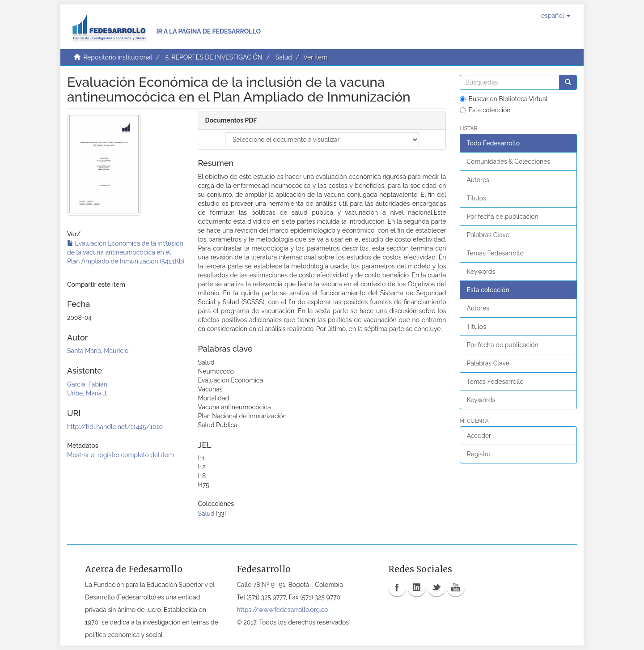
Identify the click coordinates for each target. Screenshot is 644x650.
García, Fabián (87, 384)
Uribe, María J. (87, 393)
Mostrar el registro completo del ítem (121, 455)
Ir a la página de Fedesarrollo (208, 31)
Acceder (479, 436)
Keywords (481, 272)
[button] (556, 16)
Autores (478, 180)
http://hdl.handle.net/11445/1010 (115, 427)
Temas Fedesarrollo (495, 253)
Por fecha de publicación (503, 217)
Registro (479, 454)
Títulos (477, 198)
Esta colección (485, 110)
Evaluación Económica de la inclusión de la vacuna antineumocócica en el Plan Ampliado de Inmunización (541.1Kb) (126, 252)
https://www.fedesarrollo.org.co (282, 610)
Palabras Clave (488, 235)
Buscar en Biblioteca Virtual (504, 99)
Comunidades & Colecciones (509, 161)
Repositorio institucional (118, 57)
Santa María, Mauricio (98, 351)
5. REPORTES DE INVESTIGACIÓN (214, 57)
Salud (284, 57)
